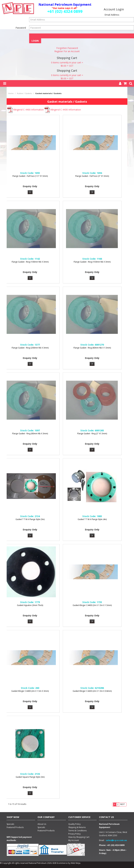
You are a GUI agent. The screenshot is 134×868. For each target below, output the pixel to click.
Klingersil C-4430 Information (62, 110)
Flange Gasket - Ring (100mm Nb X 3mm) (30, 262)
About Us (42, 824)
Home (11, 93)
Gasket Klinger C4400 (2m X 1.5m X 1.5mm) (92, 605)
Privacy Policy (74, 834)
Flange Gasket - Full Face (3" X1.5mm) (92, 176)
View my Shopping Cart (79, 837)
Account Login (75, 844)
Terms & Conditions (77, 831)
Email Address (112, 15)
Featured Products (46, 831)
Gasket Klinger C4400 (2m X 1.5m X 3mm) (30, 691)
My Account (74, 840)
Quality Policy (74, 824)
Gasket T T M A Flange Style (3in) (30, 519)
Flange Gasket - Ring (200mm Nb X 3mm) (30, 348)
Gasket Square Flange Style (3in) (30, 777)
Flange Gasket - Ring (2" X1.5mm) (92, 434)
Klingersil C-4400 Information (25, 110)
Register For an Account (67, 51)
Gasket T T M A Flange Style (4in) (92, 519)
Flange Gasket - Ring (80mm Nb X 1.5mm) (92, 348)
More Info (30, 192)
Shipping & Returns (77, 827)
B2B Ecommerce (60, 863)
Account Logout (75, 847)
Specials (41, 827)
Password (21, 28)
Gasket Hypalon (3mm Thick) (30, 605)
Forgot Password (82, 36)
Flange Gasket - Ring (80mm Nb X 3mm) (30, 434)
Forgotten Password (67, 48)
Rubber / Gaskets (24, 93)
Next (122, 804)
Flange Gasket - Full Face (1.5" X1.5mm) (30, 176)
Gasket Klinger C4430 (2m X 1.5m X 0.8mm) (92, 691)
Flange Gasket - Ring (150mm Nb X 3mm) (92, 262)
